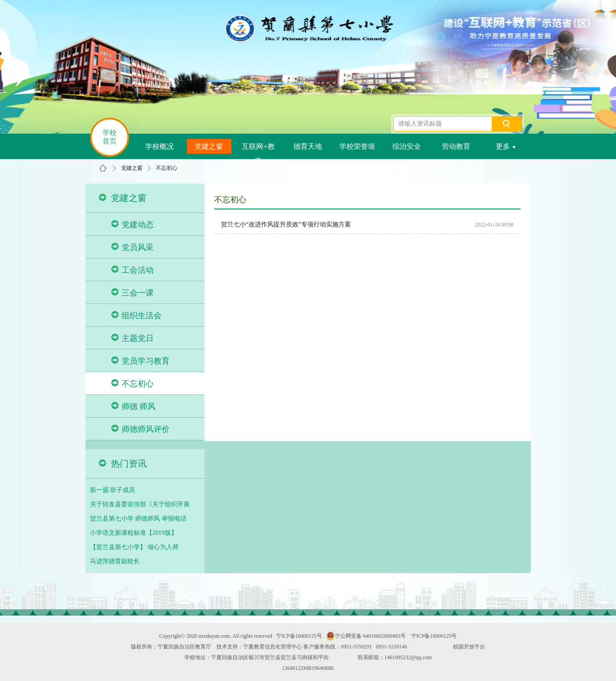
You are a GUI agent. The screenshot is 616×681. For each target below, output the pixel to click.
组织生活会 (137, 315)
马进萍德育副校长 (115, 561)
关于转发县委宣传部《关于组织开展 (140, 504)
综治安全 (407, 146)
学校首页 (110, 137)
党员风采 (133, 247)
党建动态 (133, 224)
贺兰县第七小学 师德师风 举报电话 (138, 519)
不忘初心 (167, 168)
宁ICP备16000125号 (299, 636)
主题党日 (133, 338)
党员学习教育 (141, 361)
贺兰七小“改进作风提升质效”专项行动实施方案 (286, 224)
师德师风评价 (141, 429)
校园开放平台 (469, 647)
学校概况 (159, 146)
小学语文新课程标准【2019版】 (134, 533)
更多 (506, 146)
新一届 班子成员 (113, 490)
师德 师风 (134, 406)
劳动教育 (456, 146)
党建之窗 (209, 146)
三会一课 (133, 293)
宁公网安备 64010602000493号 (366, 636)
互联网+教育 (258, 148)
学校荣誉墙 (357, 146)
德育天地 (308, 146)
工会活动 (133, 270)
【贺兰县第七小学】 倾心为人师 (135, 547)
